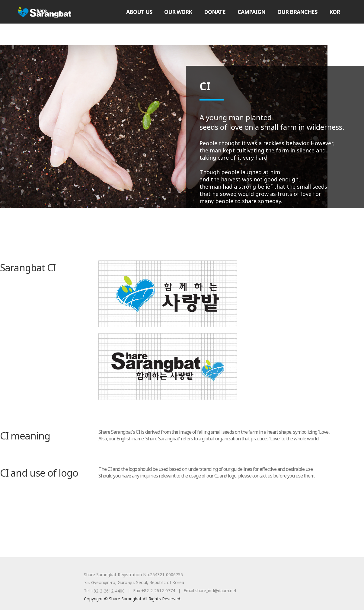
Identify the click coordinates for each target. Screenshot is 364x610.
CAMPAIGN (251, 12)
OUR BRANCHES (297, 12)
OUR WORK (178, 12)
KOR (335, 12)
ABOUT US (139, 12)
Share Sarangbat (45, 12)
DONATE (215, 12)
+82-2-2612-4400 (108, 591)
